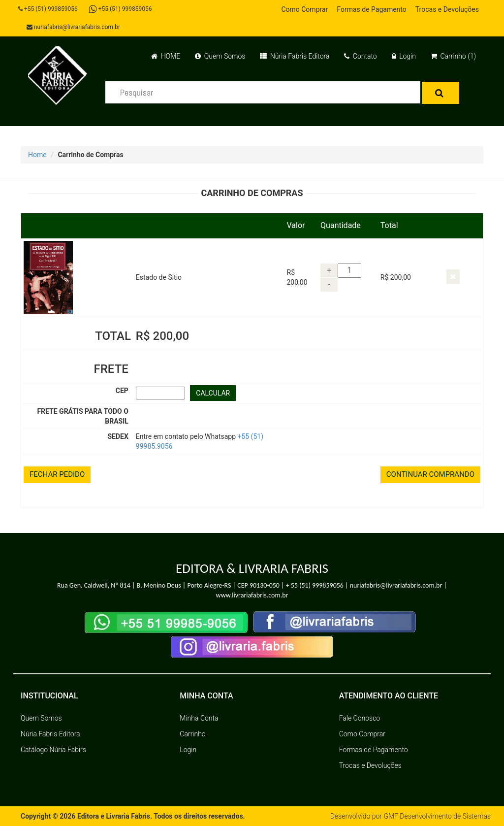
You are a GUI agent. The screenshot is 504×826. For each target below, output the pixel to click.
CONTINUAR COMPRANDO (430, 474)
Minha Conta (199, 718)
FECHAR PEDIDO (57, 474)
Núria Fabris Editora (295, 56)
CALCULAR (213, 393)
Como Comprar (304, 9)
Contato (360, 56)
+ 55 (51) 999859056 (315, 585)
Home (37, 155)
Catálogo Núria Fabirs (53, 750)
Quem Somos (220, 56)
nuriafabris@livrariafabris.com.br (73, 27)
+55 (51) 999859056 (48, 9)
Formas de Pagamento (371, 9)
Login (404, 56)
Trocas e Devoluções (447, 9)
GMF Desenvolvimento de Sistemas (437, 816)
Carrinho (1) (453, 56)
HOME (166, 56)
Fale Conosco (360, 718)
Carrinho (192, 734)
